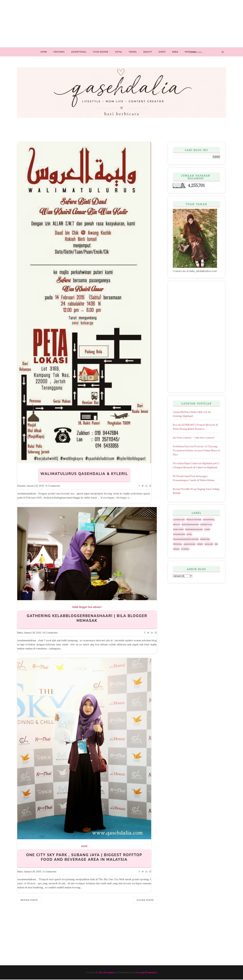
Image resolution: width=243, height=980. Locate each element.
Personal (191, 52)
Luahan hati (179, 520)
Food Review (101, 52)
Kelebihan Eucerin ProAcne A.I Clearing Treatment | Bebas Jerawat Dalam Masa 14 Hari (196, 450)
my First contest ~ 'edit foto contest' (194, 438)
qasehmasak (190, 544)
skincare (209, 544)
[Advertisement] (122, 24)
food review (179, 534)
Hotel (119, 52)
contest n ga (206, 524)
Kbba (175, 52)
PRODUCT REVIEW (194, 520)
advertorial (209, 520)
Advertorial (79, 52)
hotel (189, 534)
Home (44, 52)
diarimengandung (194, 529)
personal (178, 544)
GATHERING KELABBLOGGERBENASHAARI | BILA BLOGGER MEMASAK (87, 618)
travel (176, 549)
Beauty (148, 52)
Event (162, 52)
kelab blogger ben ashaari (87, 607)
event (84, 846)
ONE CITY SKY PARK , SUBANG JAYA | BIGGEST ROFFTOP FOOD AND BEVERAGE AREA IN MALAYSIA (84, 857)
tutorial (185, 549)
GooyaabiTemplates (146, 972)
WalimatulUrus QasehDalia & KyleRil (84, 474)
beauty (177, 524)
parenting (205, 539)
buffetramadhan (190, 524)
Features (59, 52)
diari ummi (178, 529)
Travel (133, 52)
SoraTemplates (108, 972)
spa (216, 544)
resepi (200, 544)
